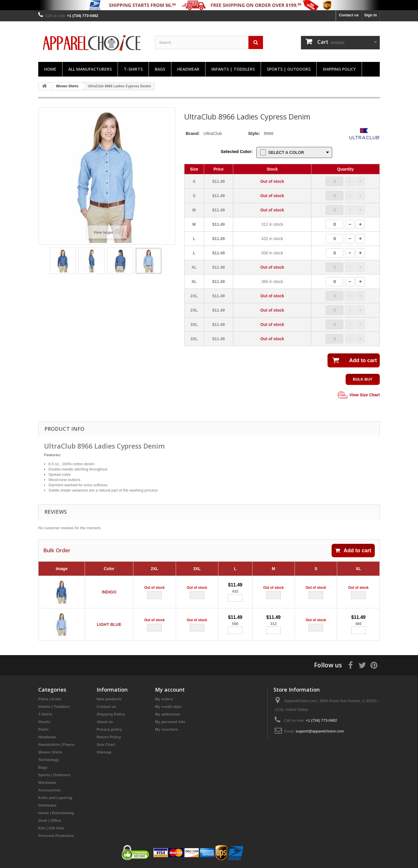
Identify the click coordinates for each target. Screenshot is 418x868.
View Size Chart (358, 395)
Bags (160, 69)
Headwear (188, 69)
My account (170, 690)
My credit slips (168, 707)
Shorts (44, 722)
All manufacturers (90, 69)
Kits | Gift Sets (51, 828)
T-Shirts (133, 69)
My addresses (168, 715)
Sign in (371, 15)
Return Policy (109, 737)
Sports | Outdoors (289, 69)
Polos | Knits (50, 699)
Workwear (47, 783)
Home (50, 69)
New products (109, 699)
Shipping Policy (339, 69)
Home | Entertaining (56, 813)
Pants (43, 730)
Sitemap (104, 752)
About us (105, 722)
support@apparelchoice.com (320, 731)
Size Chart (106, 745)
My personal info (170, 722)
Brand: (193, 133)
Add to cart (353, 551)
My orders (164, 699)
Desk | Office (50, 821)
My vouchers (167, 730)
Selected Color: (237, 151)
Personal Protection (56, 836)
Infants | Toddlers (233, 69)
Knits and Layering (55, 798)
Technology (49, 760)
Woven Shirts (50, 752)
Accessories (49, 790)
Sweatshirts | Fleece (56, 745)
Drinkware (47, 806)
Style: (254, 133)
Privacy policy (109, 730)
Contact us (349, 15)
